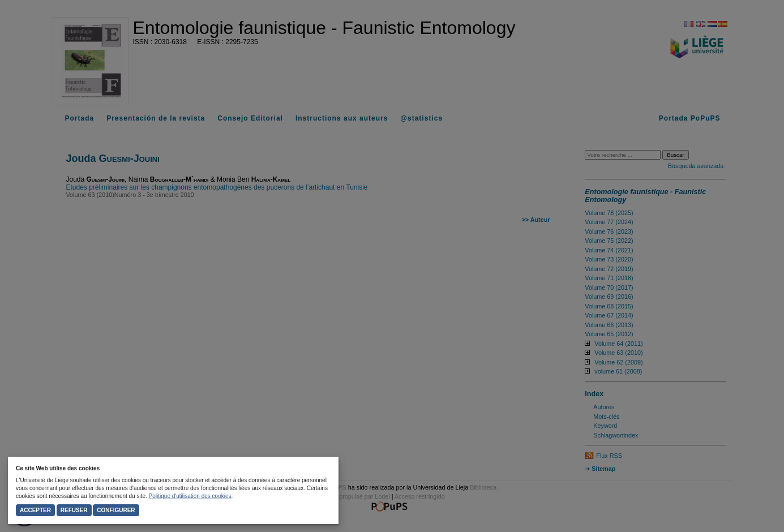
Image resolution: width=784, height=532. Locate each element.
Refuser (74, 510)
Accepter (35, 510)
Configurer (116, 510)
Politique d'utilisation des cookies (190, 496)
